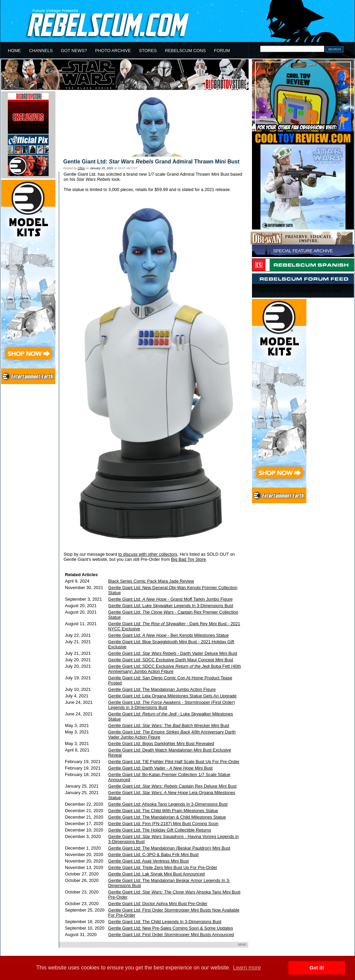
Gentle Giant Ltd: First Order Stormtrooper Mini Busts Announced (171, 935)
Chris (81, 168)
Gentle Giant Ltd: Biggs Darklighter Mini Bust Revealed (161, 744)
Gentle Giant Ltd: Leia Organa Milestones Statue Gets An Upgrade (172, 696)
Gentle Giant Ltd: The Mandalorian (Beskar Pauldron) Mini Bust (169, 848)
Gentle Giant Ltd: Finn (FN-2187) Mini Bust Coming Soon (163, 824)
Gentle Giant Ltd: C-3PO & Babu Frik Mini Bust (153, 855)
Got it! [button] (317, 968)
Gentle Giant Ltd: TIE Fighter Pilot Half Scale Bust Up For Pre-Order (174, 762)
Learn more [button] (247, 968)
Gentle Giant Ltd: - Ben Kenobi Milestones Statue (168, 635)
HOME (14, 51)
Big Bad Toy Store (188, 559)
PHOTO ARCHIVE (113, 51)
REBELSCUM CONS (185, 51)
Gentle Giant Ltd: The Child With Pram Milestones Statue (163, 811)
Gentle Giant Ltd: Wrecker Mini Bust (169, 725)
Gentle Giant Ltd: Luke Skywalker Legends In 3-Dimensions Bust (171, 606)
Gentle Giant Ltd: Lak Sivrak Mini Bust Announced (156, 874)
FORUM (222, 51)
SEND (242, 945)
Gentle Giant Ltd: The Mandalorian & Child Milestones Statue (167, 817)
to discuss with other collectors (148, 554)
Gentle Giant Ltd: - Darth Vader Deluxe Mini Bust (173, 653)
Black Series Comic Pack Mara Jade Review (151, 581)
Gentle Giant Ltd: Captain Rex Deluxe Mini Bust (172, 786)
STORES (148, 51)
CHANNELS (41, 51)
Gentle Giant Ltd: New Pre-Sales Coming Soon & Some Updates (171, 928)
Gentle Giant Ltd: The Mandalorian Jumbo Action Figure (162, 689)
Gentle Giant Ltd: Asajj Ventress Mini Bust (148, 861)
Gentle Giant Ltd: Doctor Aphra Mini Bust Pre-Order (158, 904)
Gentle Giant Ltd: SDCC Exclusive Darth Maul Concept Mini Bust (171, 660)
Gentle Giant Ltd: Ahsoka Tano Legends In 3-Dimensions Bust (168, 804)
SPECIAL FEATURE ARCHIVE (303, 251)
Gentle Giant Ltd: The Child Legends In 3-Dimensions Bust (165, 922)
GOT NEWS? (74, 51)
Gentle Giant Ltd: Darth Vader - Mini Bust (160, 768)
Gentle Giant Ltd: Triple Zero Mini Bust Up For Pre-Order (163, 867)
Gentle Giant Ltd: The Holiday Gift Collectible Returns (160, 830)
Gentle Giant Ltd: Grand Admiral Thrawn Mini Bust (151, 162)
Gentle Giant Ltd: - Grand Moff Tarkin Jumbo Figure (170, 599)
